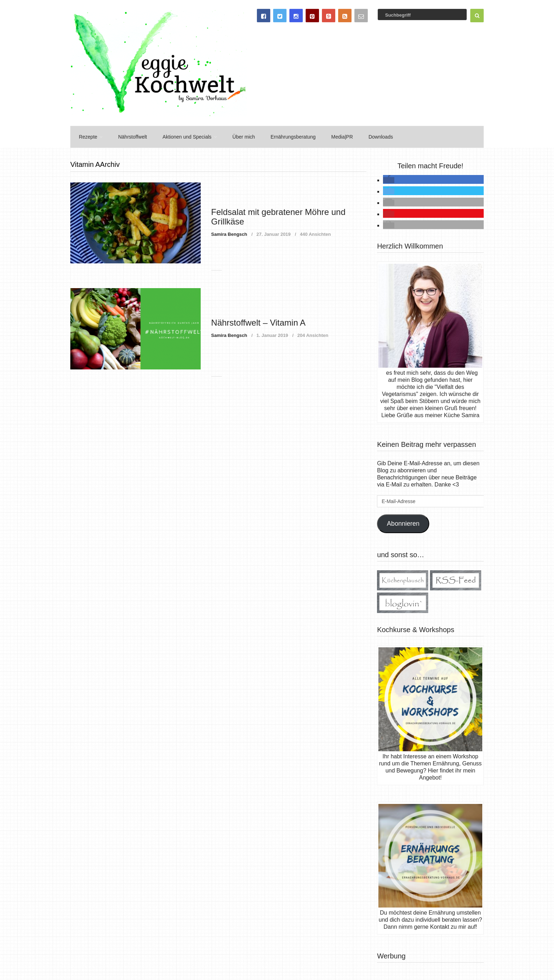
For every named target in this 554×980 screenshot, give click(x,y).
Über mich (239, 136)
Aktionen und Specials (184, 136)
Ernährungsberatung (287, 136)
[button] (389, 179)
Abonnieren (403, 523)
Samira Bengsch (229, 233)
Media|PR (335, 136)
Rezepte (87, 136)
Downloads (373, 136)
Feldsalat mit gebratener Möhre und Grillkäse (278, 215)
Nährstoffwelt (130, 136)
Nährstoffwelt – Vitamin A (258, 321)
